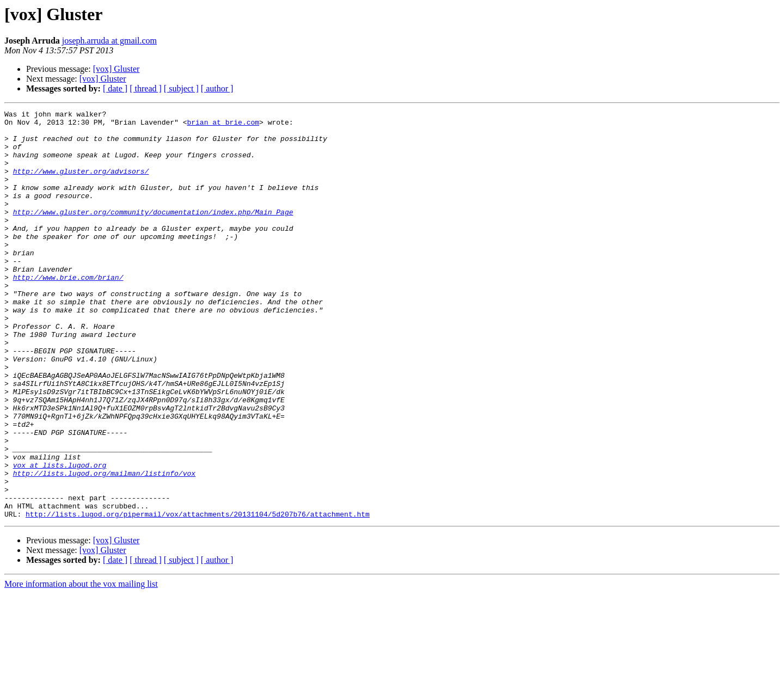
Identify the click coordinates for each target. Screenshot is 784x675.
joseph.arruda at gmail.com (109, 41)
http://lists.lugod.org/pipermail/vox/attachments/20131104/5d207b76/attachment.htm (198, 596)
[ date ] (115, 88)
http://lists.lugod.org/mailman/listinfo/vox (104, 547)
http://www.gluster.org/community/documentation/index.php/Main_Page (153, 233)
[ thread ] (146, 88)
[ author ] (217, 88)
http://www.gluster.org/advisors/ (81, 184)
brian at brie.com (223, 125)
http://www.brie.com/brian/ (68, 311)
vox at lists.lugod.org (60, 537)
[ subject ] (181, 88)
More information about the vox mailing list (81, 665)
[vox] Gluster (117, 69)
